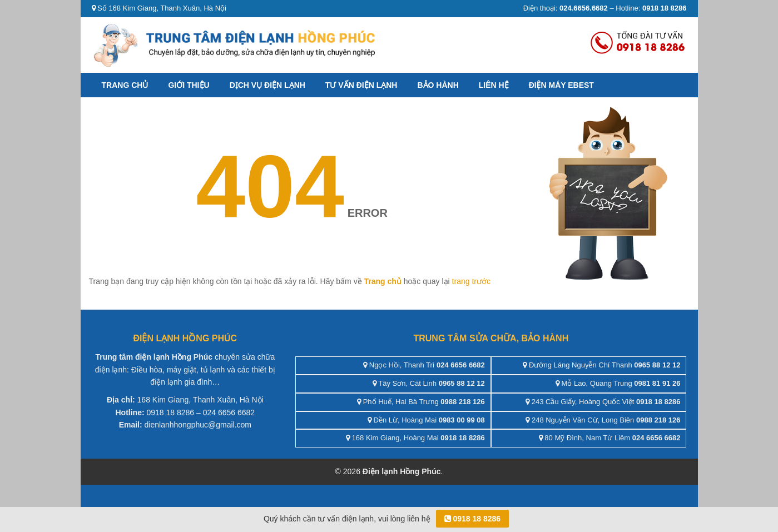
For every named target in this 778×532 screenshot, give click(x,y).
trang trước (471, 281)
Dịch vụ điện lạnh (267, 85)
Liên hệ (494, 85)
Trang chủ (125, 85)
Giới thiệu (189, 85)
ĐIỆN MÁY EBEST (561, 85)
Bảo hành (438, 85)
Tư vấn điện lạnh (361, 85)
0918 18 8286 (473, 519)
